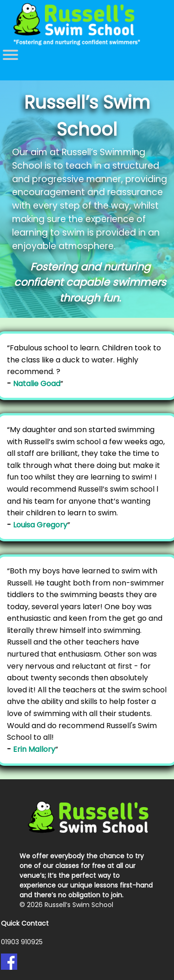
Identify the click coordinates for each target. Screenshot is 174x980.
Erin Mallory (34, 749)
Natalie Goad (37, 384)
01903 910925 (22, 942)
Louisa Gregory (40, 525)
